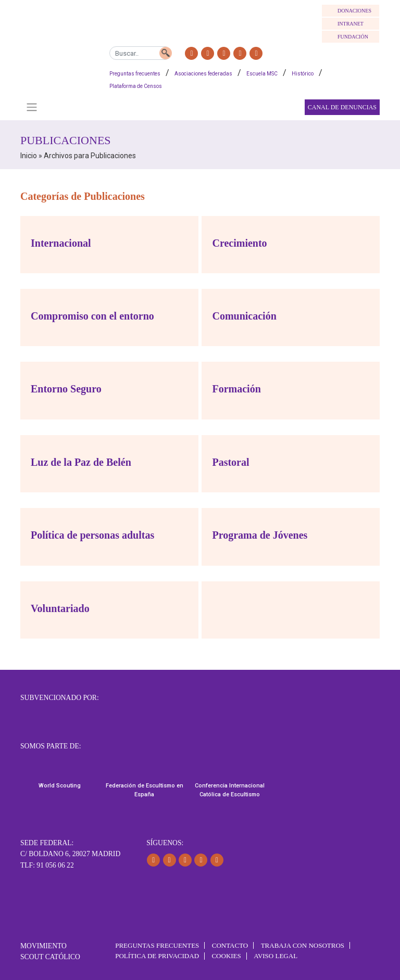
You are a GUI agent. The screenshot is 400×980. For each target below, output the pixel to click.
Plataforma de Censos (136, 86)
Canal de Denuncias (342, 107)
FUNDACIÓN (353, 37)
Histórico (303, 74)
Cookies (226, 956)
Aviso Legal (276, 956)
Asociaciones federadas (203, 74)
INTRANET (351, 24)
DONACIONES (354, 11)
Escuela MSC (262, 74)
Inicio (29, 156)
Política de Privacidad (157, 956)
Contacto (230, 945)
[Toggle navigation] (32, 107)
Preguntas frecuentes (135, 74)
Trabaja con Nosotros (303, 945)
